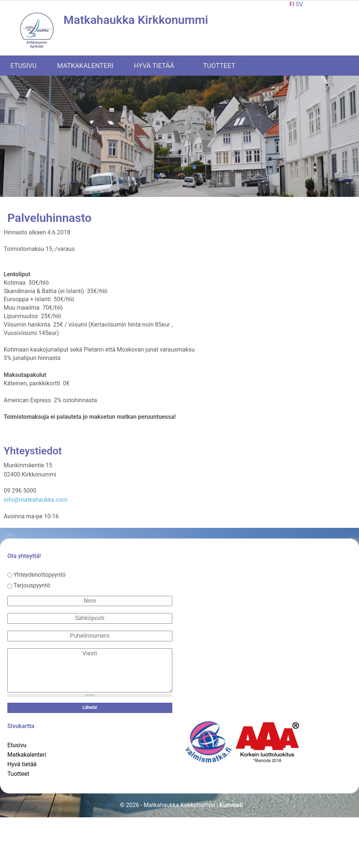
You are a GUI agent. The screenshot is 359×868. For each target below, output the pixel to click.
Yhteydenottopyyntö (40, 575)
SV (299, 4)
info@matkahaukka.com (36, 500)
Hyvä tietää (159, 66)
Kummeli (231, 805)
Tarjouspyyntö (32, 585)
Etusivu (24, 66)
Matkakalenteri (85, 66)
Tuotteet (224, 66)
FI (292, 4)
